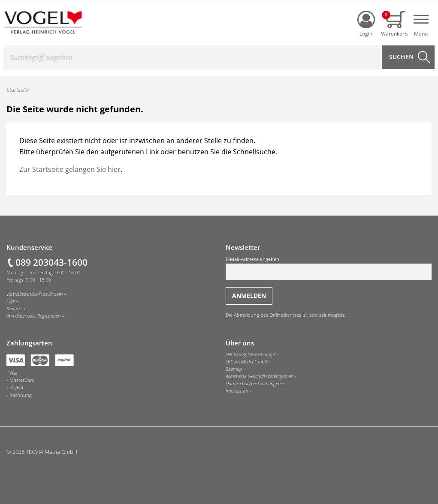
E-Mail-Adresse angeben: (329, 268)
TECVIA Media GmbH (246, 362)
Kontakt (14, 309)
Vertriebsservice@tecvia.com (35, 294)
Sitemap (234, 369)
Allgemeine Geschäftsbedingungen (260, 376)
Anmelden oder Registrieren (33, 316)
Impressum (237, 391)
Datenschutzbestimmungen (253, 384)
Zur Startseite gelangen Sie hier (70, 169)
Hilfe (11, 301)
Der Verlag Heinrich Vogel (251, 354)
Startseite (18, 90)
